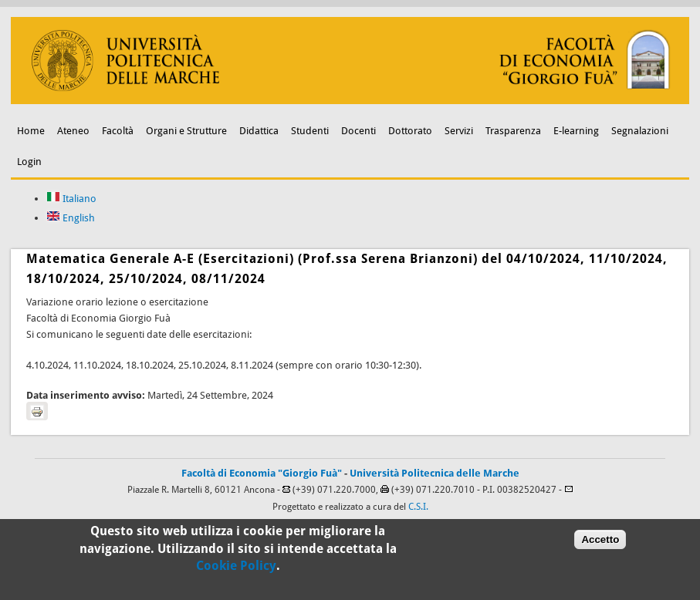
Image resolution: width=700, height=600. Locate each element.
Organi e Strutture (186, 131)
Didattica (259, 131)
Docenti (358, 131)
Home (31, 131)
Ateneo (73, 131)
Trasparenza (513, 131)
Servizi (459, 131)
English (71, 218)
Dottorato (410, 131)
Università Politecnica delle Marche (435, 473)
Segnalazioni (640, 131)
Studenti (310, 131)
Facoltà (118, 131)
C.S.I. (418, 507)
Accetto (600, 543)
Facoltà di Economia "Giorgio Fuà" (262, 473)
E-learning (576, 131)
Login (29, 162)
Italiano (71, 199)
